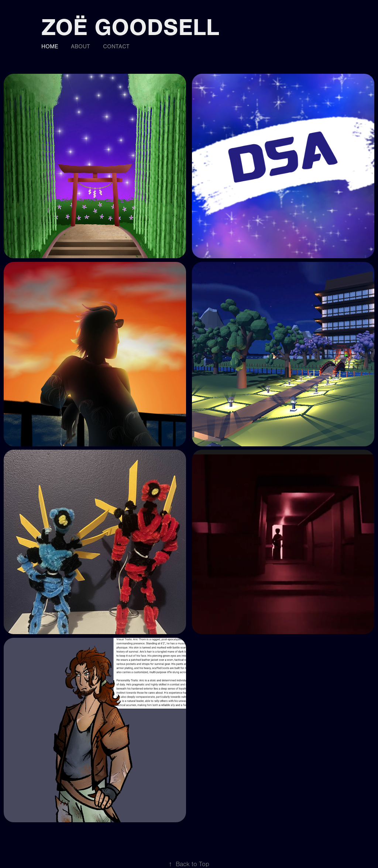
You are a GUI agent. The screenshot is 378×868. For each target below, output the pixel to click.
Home (50, 46)
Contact (116, 46)
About (80, 46)
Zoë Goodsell (130, 27)
